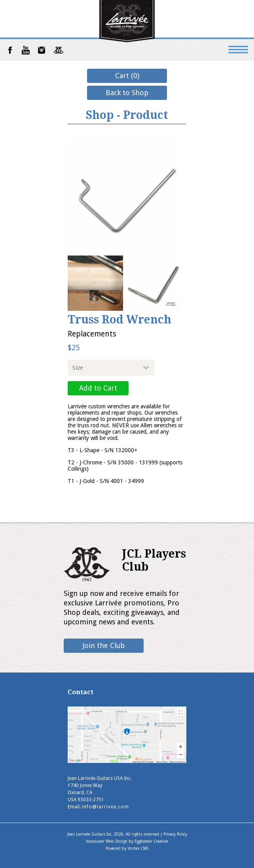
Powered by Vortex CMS (127, 848)
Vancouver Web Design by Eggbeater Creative (127, 841)
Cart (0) (127, 76)
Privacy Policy (175, 834)
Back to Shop (127, 93)
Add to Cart (98, 388)
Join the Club (104, 645)
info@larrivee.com (105, 807)
